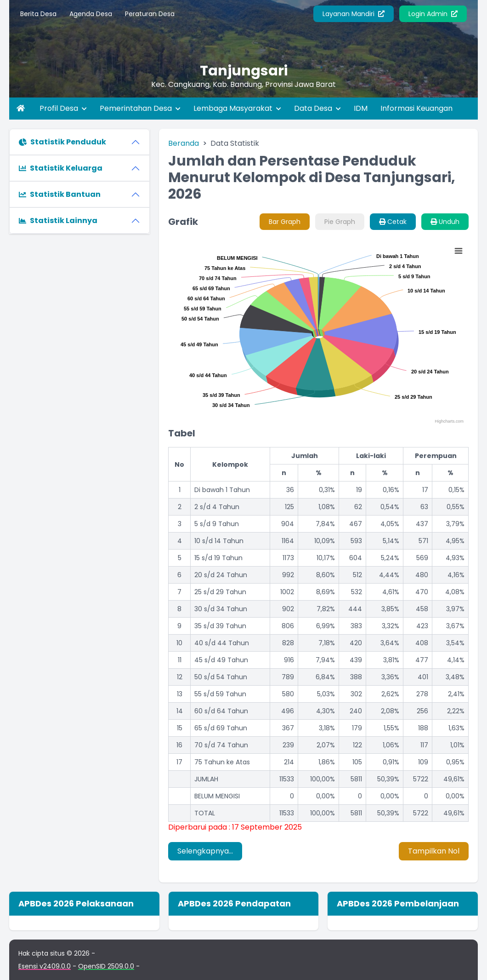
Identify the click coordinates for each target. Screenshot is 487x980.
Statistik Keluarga (61, 168)
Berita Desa (38, 14)
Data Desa (317, 108)
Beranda (184, 143)
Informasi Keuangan (416, 108)
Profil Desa (63, 108)
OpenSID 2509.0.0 (106, 966)
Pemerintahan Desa (140, 108)
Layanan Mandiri (354, 14)
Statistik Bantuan (60, 194)
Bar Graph (285, 222)
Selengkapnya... (205, 851)
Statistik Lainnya (58, 221)
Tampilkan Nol (434, 851)
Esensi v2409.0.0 (45, 966)
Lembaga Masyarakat (237, 108)
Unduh (445, 222)
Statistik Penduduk (62, 142)
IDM (361, 108)
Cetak (393, 222)
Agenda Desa (91, 14)
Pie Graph (340, 222)
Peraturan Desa (150, 14)
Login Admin (433, 14)
